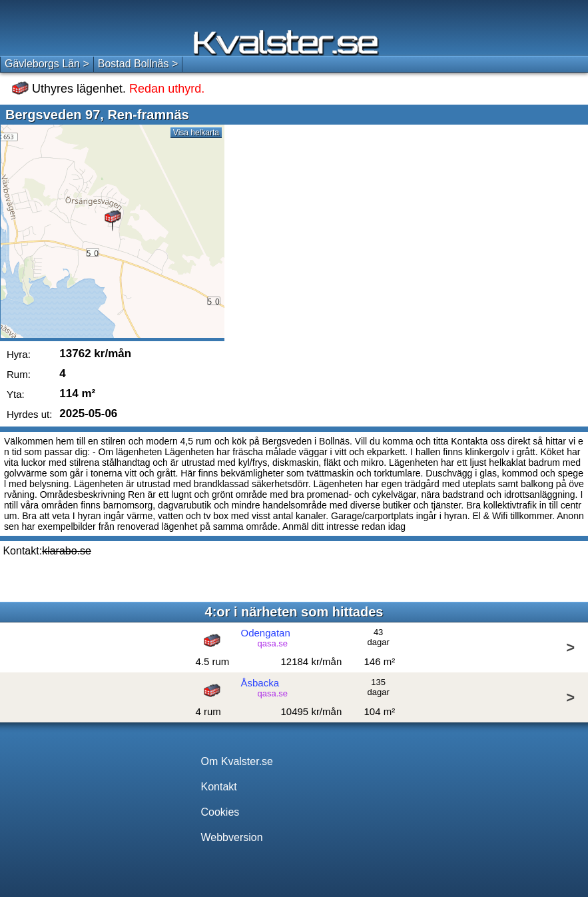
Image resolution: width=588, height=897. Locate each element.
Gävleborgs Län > (47, 64)
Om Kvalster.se (237, 761)
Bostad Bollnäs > (138, 64)
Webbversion (232, 837)
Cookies (220, 812)
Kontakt (219, 787)
